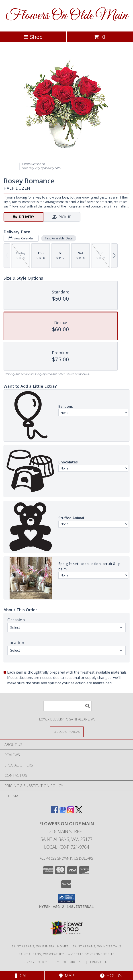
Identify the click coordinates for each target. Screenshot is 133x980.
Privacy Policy (34, 962)
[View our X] (79, 812)
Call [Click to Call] (22, 976)
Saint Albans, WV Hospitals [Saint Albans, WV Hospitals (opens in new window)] (97, 946)
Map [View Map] (67, 976)
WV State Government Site (91, 954)
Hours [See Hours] (111, 976)
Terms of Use (100, 962)
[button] (66, 898)
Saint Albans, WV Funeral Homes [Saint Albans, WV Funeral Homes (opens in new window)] (40, 946)
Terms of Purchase (68, 962)
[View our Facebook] (55, 812)
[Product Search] (68, 706)
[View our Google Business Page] (63, 812)
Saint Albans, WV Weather (41, 954)
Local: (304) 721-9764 (67, 847)
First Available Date (59, 238)
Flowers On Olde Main (66, 16)
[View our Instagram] (71, 812)
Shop (33, 37)
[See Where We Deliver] (67, 732)
